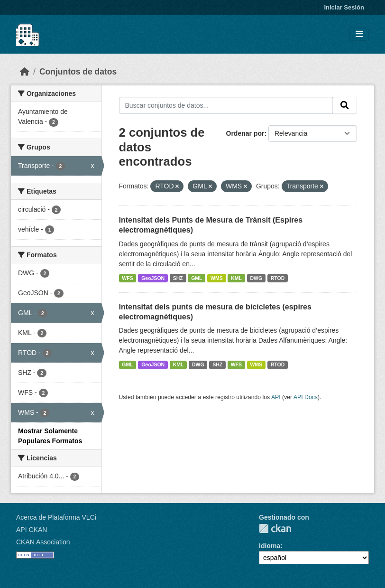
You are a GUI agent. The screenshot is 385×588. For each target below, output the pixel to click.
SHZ (178, 278)
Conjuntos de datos (78, 72)
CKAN (275, 528)
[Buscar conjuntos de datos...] (226, 105)
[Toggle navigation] (359, 34)
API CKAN (32, 530)
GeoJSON (153, 278)
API (276, 397)
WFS (127, 278)
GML (197, 278)
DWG (257, 278)
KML (236, 278)
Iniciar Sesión (344, 7)
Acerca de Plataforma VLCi (56, 517)
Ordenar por (245, 133)
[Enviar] (345, 105)
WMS (217, 278)
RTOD (278, 278)
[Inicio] (25, 72)
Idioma (270, 546)
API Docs (306, 397)
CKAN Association (43, 542)
